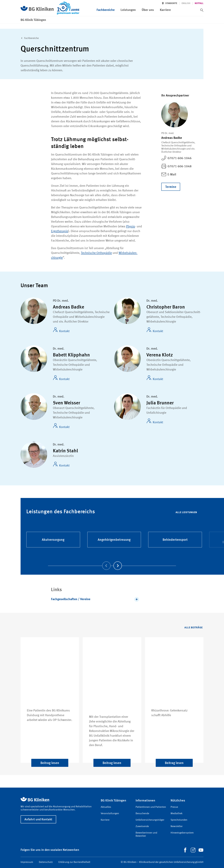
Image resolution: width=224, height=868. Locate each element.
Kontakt (61, 330)
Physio (130, 227)
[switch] (202, 10)
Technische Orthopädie (96, 253)
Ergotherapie (60, 231)
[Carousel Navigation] (112, 562)
